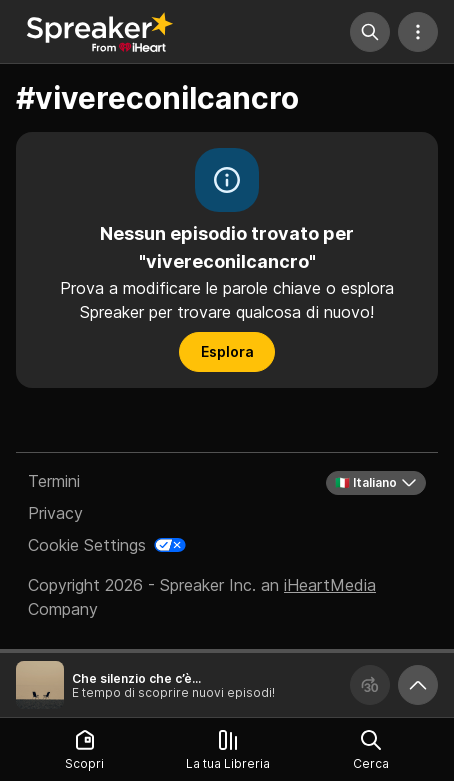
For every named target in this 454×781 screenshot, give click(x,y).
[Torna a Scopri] (100, 32)
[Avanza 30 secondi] (370, 685)
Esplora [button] (227, 351)
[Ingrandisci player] (418, 685)
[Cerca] (370, 32)
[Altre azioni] (418, 32)
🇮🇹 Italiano (376, 483)
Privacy (55, 513)
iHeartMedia (330, 585)
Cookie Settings (87, 545)
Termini (54, 481)
